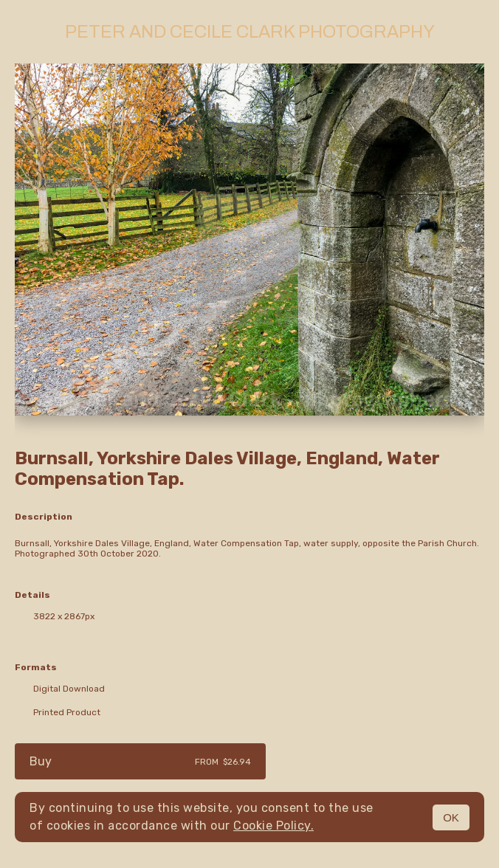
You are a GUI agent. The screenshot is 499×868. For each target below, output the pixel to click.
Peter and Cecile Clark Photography (250, 32)
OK (451, 817)
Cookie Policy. (273, 826)
